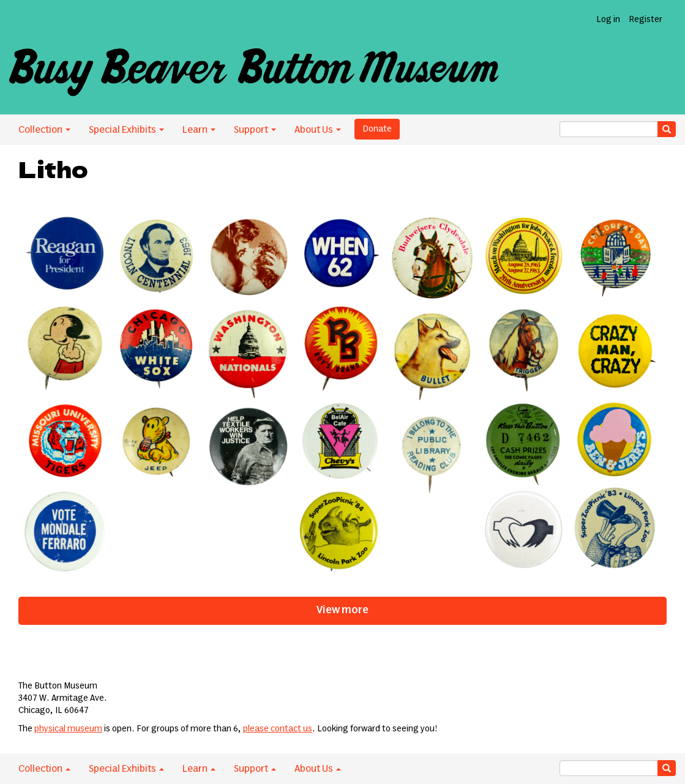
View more (342, 610)
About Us (318, 130)
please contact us (278, 729)
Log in (608, 20)
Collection (44, 130)
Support (255, 130)
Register (646, 20)
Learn (199, 130)
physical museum (68, 729)
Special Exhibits (126, 130)
